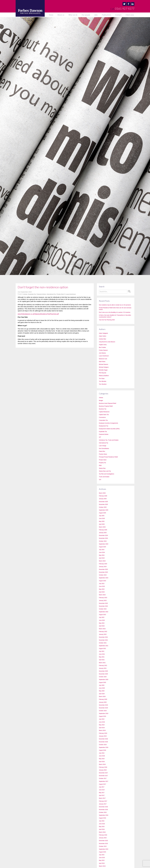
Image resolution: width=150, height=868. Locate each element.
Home (51, 15)
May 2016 (102, 827)
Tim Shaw (102, 379)
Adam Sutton (103, 336)
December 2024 (103, 535)
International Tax (51, 294)
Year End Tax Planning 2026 (107, 320)
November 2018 (103, 742)
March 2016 (102, 832)
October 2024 (103, 541)
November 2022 (103, 606)
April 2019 (102, 728)
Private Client (60, 294)
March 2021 (102, 663)
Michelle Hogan (103, 370)
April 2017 (102, 795)
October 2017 (103, 778)
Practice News (103, 454)
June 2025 (102, 518)
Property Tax (102, 463)
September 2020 (104, 680)
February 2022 (103, 632)
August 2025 (102, 513)
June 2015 (102, 858)
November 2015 (103, 844)
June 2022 (102, 620)
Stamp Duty (102, 468)
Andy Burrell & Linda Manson (107, 342)
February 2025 (103, 530)
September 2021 (104, 646)
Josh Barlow (102, 353)
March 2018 (102, 764)
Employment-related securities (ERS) (109, 429)
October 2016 (103, 812)
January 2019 (103, 736)
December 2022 (103, 603)
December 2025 (103, 502)
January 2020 (103, 702)
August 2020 (102, 682)
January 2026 (103, 499)
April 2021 (102, 660)
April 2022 (102, 626)
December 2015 (103, 841)
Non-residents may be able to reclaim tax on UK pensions (115, 305)
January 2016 (103, 838)
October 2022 (103, 609)
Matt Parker (102, 362)
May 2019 (102, 725)
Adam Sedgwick (103, 333)
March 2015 (102, 866)
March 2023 (102, 595)
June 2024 (102, 552)
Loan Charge (103, 446)
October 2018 (103, 745)
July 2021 (102, 651)
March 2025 (102, 527)
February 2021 (103, 665)
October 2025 (103, 507)
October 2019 (103, 711)
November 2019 (103, 708)
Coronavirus (102, 417)
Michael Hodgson (104, 367)
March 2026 (102, 493)
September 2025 (104, 510)
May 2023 (102, 589)
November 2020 (103, 674)
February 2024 (103, 564)
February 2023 (103, 598)
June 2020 (102, 688)
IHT (100, 437)
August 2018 (102, 750)
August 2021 (102, 649)
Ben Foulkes (102, 347)
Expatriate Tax (32, 294)
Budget (101, 401)
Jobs (96, 15)
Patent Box (102, 451)
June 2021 (102, 654)
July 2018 (102, 753)
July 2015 (102, 855)
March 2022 (102, 629)
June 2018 (102, 756)
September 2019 (104, 713)
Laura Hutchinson (71, 294)
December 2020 (103, 671)
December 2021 (103, 637)
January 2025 (103, 533)
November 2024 (103, 538)
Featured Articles (41, 294)
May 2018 (102, 759)
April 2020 (102, 694)
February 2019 (103, 733)
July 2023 (102, 584)
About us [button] (61, 15)
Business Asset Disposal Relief (108, 403)
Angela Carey (103, 345)
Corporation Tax (103, 420)
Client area (130, 15)
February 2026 (103, 496)
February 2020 (103, 699)
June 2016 (102, 824)
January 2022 (103, 634)
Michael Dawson (104, 364)
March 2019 (102, 730)
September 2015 (104, 849)
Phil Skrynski (103, 373)
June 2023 (102, 586)
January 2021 (103, 668)
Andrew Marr (103, 339)
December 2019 (103, 705)
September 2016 (104, 815)
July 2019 (102, 719)
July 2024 (102, 550)
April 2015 (102, 863)
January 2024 (103, 567)
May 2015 (102, 860)
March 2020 (102, 697)
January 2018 (103, 770)
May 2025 (102, 521)
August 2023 (102, 581)
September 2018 (104, 747)
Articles (25, 294)
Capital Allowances (104, 412)
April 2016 (102, 829)
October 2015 (103, 846)
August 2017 (102, 784)
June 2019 (102, 722)
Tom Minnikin (103, 381)
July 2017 (102, 787)
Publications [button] (107, 15)
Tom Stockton (103, 384)
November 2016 (103, 810)
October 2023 (103, 575)
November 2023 (103, 572)
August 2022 (102, 615)
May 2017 (102, 793)
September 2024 (104, 544)
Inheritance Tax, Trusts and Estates (109, 440)
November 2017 (103, 776)
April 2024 (102, 558)
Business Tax (103, 409)
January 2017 (103, 804)
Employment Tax (104, 426)
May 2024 (102, 555)
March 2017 (102, 798)
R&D (100, 465)
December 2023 (103, 569)
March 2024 (102, 561)
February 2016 (103, 835)
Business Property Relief (106, 406)
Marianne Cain (103, 359)
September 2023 (104, 578)
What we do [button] (73, 15)
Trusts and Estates (104, 477)
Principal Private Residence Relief (108, 457)
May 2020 (102, 691)
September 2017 (104, 781)
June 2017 (102, 790)
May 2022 (102, 623)
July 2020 (102, 685)
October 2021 (103, 643)
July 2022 (102, 617)
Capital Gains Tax (104, 415)
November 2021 (103, 640)
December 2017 (103, 773)
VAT (100, 480)
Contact (118, 15)
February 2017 (103, 801)
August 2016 (102, 818)
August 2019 (102, 716)
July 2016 (102, 821)
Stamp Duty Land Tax (105, 471)
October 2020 (103, 677)
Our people (86, 15)
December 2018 (103, 739)
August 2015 (102, 852)
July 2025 (102, 516)
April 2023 (102, 592)
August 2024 (102, 547)
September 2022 (104, 612)
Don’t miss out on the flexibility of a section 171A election (115, 312)
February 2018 (103, 767)
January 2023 (103, 601)
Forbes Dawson (103, 350)
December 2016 (103, 807)
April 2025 (102, 524)
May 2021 (102, 657)
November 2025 (103, 504)
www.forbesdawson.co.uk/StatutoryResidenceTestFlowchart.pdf (38, 314)
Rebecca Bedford (104, 376)
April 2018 (102, 762)
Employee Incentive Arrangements (108, 423)
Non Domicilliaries (104, 449)
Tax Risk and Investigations (107, 474)
